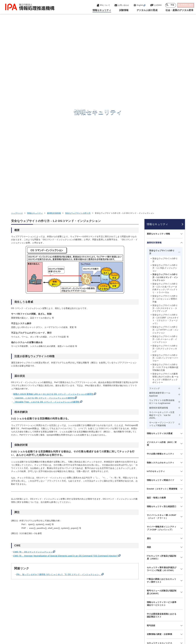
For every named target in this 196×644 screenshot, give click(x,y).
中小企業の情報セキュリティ (161, 282)
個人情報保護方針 (57, 626)
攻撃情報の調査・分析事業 (160, 462)
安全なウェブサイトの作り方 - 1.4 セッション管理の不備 (165, 127)
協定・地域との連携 (156, 326)
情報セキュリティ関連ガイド (161, 308)
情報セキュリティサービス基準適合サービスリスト (162, 432)
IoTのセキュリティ (156, 299)
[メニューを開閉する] (181, 62)
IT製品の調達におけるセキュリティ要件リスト (162, 409)
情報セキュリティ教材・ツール (162, 497)
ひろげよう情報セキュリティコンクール (162, 508)
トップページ (17, 41)
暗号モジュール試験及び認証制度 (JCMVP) (162, 420)
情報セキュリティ (35, 41)
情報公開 (140, 626)
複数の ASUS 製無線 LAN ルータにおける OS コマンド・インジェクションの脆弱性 (53, 222)
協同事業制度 (157, 626)
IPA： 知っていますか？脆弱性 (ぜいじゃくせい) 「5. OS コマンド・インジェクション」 (59, 402)
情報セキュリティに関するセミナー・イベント (162, 519)
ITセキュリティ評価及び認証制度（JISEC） (162, 385)
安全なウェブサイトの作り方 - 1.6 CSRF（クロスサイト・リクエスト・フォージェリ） (166, 147)
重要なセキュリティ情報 (158, 62)
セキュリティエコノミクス (160, 471)
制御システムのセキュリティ (161, 291)
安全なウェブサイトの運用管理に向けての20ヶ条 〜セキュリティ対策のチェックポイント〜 (166, 206)
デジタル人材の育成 (149, 592)
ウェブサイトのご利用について (28, 626)
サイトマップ (175, 626)
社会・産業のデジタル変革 (153, 599)
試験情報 (142, 585)
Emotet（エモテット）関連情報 (162, 317)
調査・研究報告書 (155, 480)
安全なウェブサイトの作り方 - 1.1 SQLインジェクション (165, 96)
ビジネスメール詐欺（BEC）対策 (162, 272)
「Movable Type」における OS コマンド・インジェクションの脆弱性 (46, 230)
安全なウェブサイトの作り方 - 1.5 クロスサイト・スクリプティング (165, 136)
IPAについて (145, 607)
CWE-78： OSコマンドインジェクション (33, 380)
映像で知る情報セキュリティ (161, 489)
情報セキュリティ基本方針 (117, 626)
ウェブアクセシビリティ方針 (85, 626)
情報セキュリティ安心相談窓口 (162, 334)
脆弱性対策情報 (54, 41)
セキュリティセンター (99, 578)
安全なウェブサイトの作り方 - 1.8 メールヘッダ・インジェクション (165, 167)
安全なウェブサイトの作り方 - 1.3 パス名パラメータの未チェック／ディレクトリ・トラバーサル (165, 116)
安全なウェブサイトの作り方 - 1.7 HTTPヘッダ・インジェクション (165, 158)
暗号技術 (151, 453)
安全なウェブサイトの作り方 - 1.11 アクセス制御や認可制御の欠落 (165, 195)
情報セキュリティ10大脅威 (160, 262)
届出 (149, 366)
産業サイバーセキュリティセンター (106, 583)
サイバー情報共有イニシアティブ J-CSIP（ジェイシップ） (162, 356)
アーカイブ (100, 631)
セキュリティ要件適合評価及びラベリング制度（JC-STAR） (162, 397)
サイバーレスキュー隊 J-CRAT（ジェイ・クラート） (162, 345)
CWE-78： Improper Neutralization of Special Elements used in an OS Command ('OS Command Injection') (66, 384)
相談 (149, 375)
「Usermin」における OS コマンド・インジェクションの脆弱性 (44, 226)
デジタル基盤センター (99, 597)
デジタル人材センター (99, 603)
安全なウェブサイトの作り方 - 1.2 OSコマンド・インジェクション (165, 105)
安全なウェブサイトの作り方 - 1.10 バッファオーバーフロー (165, 186)
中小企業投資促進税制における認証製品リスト (162, 443)
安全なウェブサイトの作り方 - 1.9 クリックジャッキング (165, 177)
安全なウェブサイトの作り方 (78, 41)
